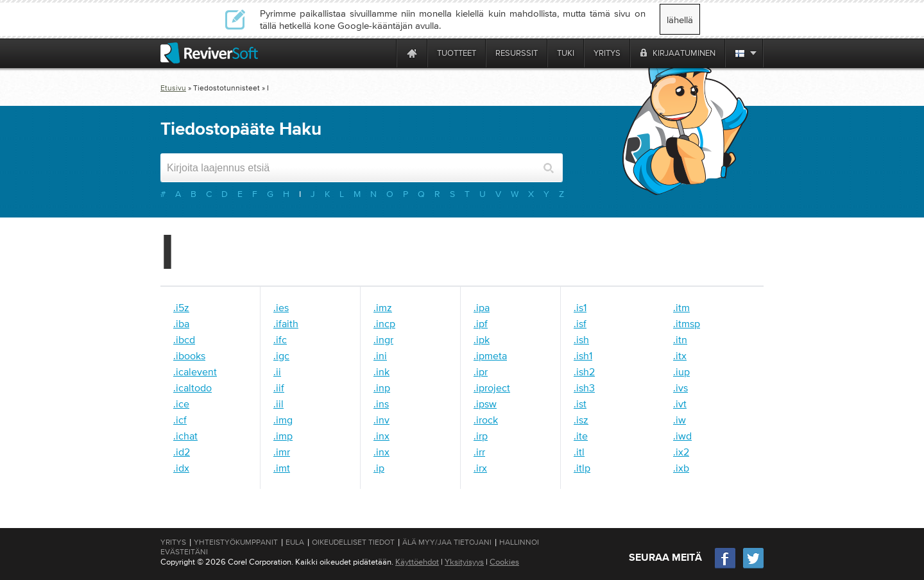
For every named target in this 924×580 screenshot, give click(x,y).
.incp (384, 323)
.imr (282, 452)
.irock (486, 420)
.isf (580, 323)
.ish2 (584, 371)
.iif (279, 388)
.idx (181, 468)
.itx (680, 355)
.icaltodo (193, 388)
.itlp (582, 468)
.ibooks (189, 355)
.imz (383, 307)
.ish (581, 339)
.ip (379, 468)
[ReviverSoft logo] (209, 53)
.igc (281, 355)
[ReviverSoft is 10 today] (384, 53)
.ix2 (681, 452)
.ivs (680, 388)
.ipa (482, 307)
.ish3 (584, 388)
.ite (581, 436)
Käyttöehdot (417, 562)
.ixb (681, 468)
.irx (480, 468)
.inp (382, 388)
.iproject (492, 388)
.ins (381, 404)
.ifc (280, 339)
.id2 (182, 452)
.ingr (383, 339)
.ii (277, 371)
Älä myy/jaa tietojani (447, 542)
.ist (580, 404)
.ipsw (485, 404)
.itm (681, 307)
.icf (180, 420)
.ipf (481, 323)
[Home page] (412, 53)
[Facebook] (726, 567)
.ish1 (583, 355)
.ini (380, 355)
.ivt (680, 404)
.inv (381, 420)
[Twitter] (753, 567)
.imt (282, 468)
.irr (479, 452)
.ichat (185, 436)
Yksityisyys (464, 562)
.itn (680, 339)
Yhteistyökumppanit (236, 542)
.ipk (482, 339)
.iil (278, 404)
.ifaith (286, 323)
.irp (481, 436)
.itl (579, 452)
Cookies (504, 562)
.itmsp (687, 323)
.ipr (481, 371)
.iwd (682, 436)
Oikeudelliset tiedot (353, 542)
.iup (681, 371)
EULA (295, 542)
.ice (181, 404)
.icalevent (195, 371)
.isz (581, 420)
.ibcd (184, 339)
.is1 (580, 307)
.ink (381, 371)
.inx (381, 436)
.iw (680, 420)
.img (283, 420)
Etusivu (173, 88)
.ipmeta (490, 355)
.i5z (181, 307)
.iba (181, 323)
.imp (283, 436)
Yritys (173, 542)
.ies (281, 307)
